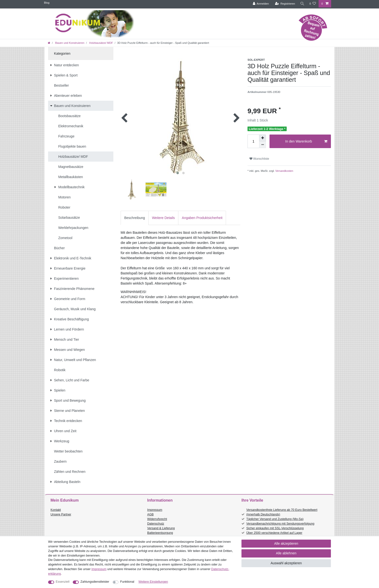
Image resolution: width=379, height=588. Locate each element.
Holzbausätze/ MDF (101, 43)
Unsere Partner (61, 514)
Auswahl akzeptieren (286, 563)
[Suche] (302, 4)
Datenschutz (156, 524)
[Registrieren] (284, 4)
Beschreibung (135, 218)
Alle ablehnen (286, 553)
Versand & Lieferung (161, 528)
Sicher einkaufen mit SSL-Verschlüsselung (275, 528)
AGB (150, 514)
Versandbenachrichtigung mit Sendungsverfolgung (280, 524)
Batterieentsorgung (160, 533)
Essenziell (63, 582)
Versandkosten (284, 171)
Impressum (155, 510)
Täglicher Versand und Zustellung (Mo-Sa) (275, 519)
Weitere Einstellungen (153, 582)
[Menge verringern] (262, 145)
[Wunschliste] (313, 4)
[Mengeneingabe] (253, 141)
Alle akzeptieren (286, 543)
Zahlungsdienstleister (95, 582)
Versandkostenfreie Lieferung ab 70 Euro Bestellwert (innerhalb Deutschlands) (282, 512)
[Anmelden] (260, 4)
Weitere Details (164, 218)
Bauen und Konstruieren (69, 43)
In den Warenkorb (306, 142)
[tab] (135, 218)
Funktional (127, 582)
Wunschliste (259, 159)
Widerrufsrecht (157, 519)
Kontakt (56, 510)
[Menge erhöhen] (262, 138)
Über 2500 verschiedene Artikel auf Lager (274, 533)
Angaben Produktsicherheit (202, 218)
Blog (47, 3)
